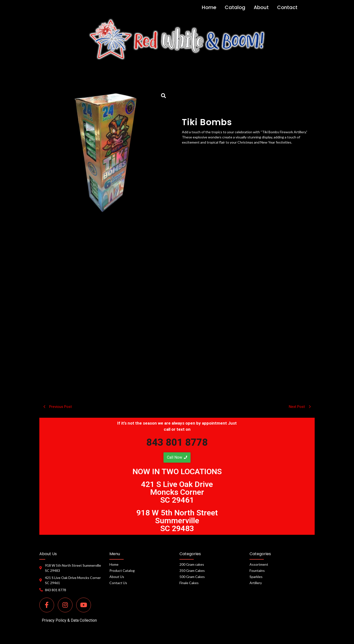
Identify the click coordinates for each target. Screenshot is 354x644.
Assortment (259, 564)
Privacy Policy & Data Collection (69, 620)
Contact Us (118, 583)
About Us (117, 577)
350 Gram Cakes (192, 570)
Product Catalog (122, 570)
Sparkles (256, 577)
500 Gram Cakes (192, 577)
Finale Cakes (189, 583)
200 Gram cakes (192, 564)
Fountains (257, 570)
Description (177, 239)
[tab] (177, 239)
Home (114, 564)
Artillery (256, 583)
